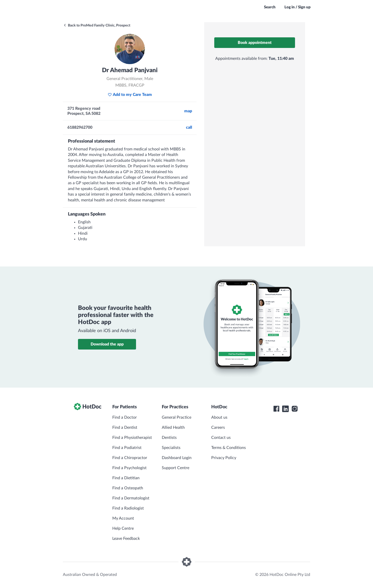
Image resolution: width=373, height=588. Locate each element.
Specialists (171, 448)
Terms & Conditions (229, 448)
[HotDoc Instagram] (295, 409)
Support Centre (176, 468)
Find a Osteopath (128, 488)
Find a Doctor (125, 417)
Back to (97, 25)
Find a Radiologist (128, 508)
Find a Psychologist (129, 468)
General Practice (177, 417)
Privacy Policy (224, 458)
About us (219, 417)
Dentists (169, 438)
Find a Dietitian (126, 478)
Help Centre (123, 528)
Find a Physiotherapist (132, 438)
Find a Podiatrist (127, 448)
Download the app (107, 344)
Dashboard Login (177, 458)
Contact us (221, 438)
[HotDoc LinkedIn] (285, 409)
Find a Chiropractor (130, 458)
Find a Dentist (125, 427)
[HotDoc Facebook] (276, 409)
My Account (123, 518)
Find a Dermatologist (131, 498)
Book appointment (255, 43)
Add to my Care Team (130, 95)
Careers (218, 427)
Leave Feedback (126, 539)
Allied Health (173, 427)
